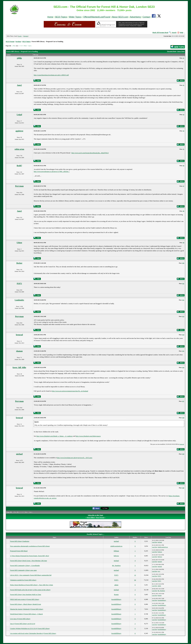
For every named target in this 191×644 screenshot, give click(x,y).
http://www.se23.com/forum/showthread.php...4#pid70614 (90, 153)
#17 (183, 401)
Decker (19, 263)
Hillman (116, 551)
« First (14, 46)
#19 (183, 454)
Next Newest (100, 517)
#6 (184, 166)
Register (26, 36)
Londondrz (19, 300)
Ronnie (116, 594)
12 (135, 575)
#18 (183, 418)
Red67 (19, 166)
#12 (183, 300)
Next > (26, 46)
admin (116, 585)
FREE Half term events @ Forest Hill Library (25, 599)
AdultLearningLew (116, 546)
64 (135, 580)
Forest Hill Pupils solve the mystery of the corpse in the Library (30, 590)
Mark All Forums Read (160, 32)
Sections (18, 41)
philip (19, 58)
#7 (184, 186)
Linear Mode (181, 51)
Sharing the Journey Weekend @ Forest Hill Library (27, 609)
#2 (184, 85)
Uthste (19, 243)
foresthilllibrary (116, 599)
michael (19, 454)
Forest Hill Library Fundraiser (20, 541)
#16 (183, 367)
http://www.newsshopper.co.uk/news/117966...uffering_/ (52, 171)
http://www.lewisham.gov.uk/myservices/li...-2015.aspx (75, 458)
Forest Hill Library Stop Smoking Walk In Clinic (26, 594)
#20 (183, 488)
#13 (183, 316)
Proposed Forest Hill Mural (19, 551)
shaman (19, 351)
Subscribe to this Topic (95, 515)
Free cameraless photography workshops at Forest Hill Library (30, 546)
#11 (183, 284)
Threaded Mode (172, 51)
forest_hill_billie (19, 368)
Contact (146, 17)
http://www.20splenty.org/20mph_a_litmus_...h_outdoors (55, 436)
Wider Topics (75, 17)
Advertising (135, 17)
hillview (116, 556)
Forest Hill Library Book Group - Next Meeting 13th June (29, 561)
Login (20, 36)
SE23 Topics (61, 17)
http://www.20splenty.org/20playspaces (88, 436)
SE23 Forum (10, 41)
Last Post (155, 542)
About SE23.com (120, 17)
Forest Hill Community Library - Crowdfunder (25, 565)
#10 (183, 263)
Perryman (19, 186)
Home (50, 17)
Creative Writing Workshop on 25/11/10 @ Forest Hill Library (30, 628)
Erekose (160, 552)
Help (180, 32)
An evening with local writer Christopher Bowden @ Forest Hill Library (33, 633)
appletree (19, 131)
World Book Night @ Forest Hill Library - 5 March (26, 614)
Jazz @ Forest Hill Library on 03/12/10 (23, 624)
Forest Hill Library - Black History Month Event (26, 604)
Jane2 (19, 85)
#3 (184, 115)
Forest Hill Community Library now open (23, 570)
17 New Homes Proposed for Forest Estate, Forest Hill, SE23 (30, 556)
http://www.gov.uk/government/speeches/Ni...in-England (70, 391)
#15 (183, 351)
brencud (19, 335)
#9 (184, 243)
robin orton (19, 149)
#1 (184, 58)
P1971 (19, 284)
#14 (183, 335)
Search (173, 32)
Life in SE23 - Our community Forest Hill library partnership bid (31, 575)
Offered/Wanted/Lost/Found (97, 17)
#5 (184, 149)
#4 (184, 131)
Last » (30, 46)
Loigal (19, 115)
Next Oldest (91, 517)
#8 (184, 211)
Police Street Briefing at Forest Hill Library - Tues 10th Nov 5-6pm (31, 585)
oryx (159, 571)
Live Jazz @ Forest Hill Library (20, 619)
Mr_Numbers (116, 565)
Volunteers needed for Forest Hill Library (23, 580)
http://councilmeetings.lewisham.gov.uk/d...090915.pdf (51, 75)
